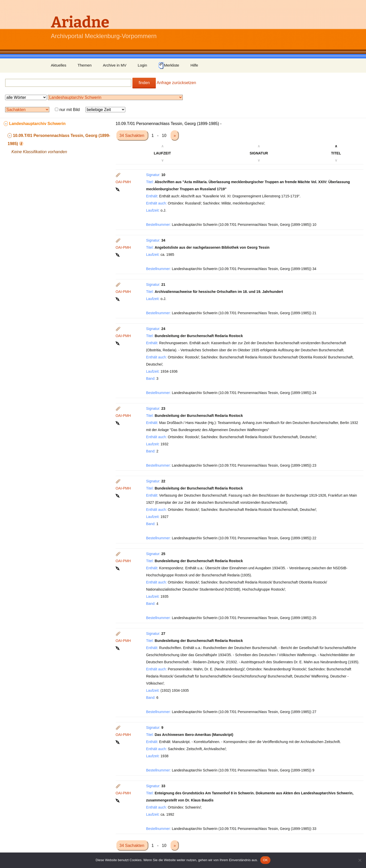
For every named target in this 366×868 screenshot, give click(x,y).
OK (265, 860)
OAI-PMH (123, 182)
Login (142, 65)
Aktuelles (59, 65)
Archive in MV (115, 65)
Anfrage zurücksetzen (177, 83)
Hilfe (194, 65)
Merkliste (169, 66)
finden (144, 83)
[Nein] (360, 860)
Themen (85, 65)
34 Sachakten (132, 136)
